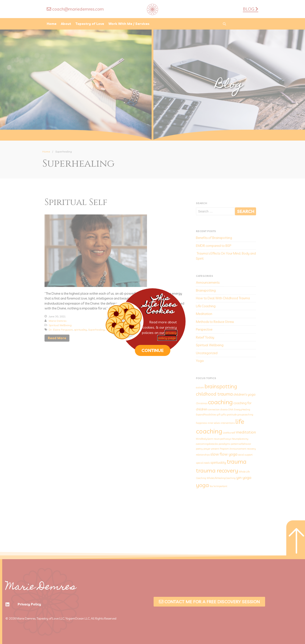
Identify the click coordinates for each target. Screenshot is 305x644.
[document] (152, 322)
